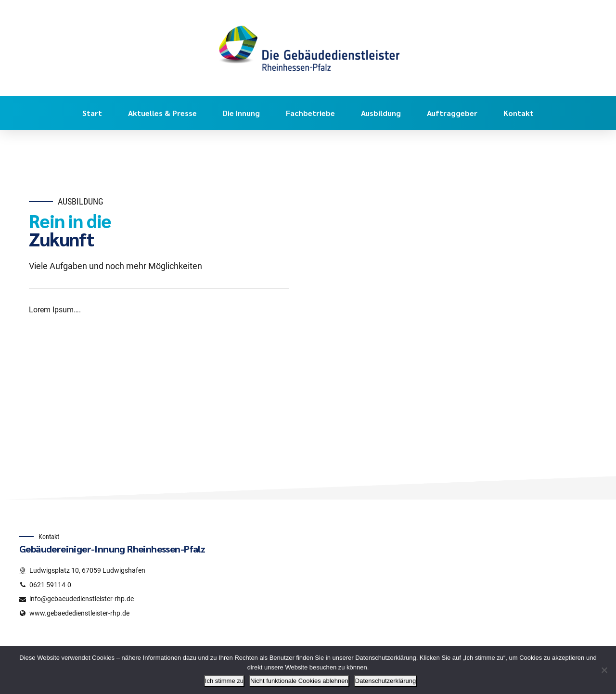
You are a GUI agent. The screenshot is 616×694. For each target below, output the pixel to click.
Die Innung (241, 113)
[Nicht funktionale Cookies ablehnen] (604, 670)
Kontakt (519, 113)
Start (92, 113)
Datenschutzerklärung (385, 681)
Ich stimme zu (224, 681)
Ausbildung (381, 113)
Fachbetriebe (310, 113)
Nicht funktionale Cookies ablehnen (299, 681)
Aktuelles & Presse (162, 113)
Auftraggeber (452, 113)
